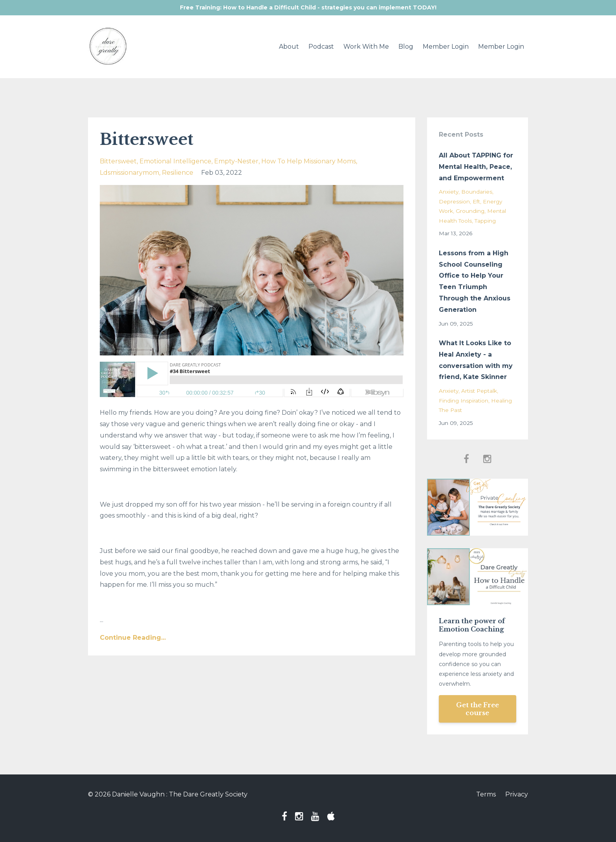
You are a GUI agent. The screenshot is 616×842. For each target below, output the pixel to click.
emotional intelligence (175, 161)
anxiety (449, 192)
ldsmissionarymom (129, 173)
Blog (406, 47)
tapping (485, 221)
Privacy (517, 794)
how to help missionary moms (309, 161)
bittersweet (118, 161)
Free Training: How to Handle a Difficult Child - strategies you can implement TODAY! (308, 7)
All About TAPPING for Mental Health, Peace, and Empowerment (476, 167)
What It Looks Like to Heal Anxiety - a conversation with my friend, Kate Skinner (476, 360)
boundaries (477, 192)
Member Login (446, 47)
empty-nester (236, 161)
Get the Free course (478, 709)
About (289, 47)
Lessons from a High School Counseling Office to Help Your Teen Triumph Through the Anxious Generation (475, 281)
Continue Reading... (133, 638)
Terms (486, 794)
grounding (470, 211)
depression (454, 201)
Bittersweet (147, 139)
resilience (178, 173)
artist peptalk (479, 391)
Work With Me (366, 47)
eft (476, 201)
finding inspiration (464, 401)
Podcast (321, 47)
